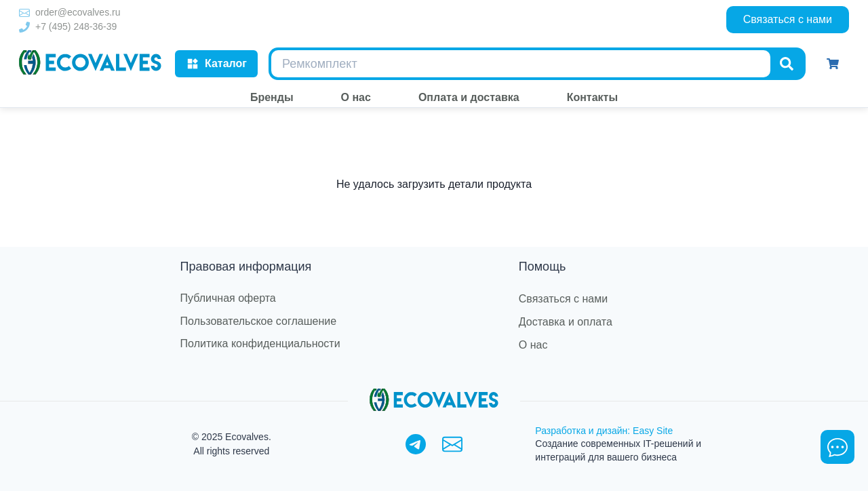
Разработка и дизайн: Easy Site (604, 431)
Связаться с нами (788, 19)
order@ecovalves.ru (78, 12)
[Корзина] (833, 64)
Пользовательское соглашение (258, 321)
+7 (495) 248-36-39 (76, 26)
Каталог (216, 64)
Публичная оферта (228, 298)
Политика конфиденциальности (260, 343)
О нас (533, 345)
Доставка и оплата (566, 322)
